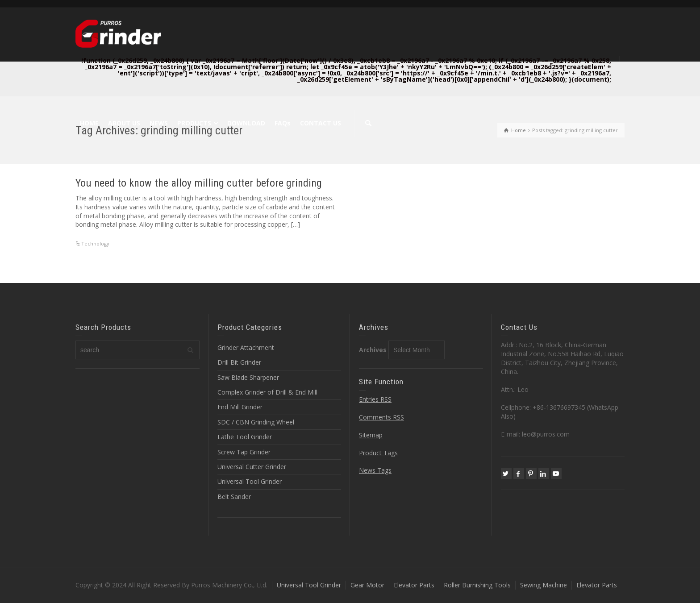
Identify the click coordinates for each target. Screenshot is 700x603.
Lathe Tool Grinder (245, 437)
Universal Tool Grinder (250, 481)
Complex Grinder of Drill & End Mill (267, 392)
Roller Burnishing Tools (477, 585)
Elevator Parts (414, 585)
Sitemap (371, 435)
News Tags (375, 470)
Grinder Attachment (246, 347)
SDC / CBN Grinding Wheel (256, 422)
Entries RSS (375, 399)
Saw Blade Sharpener (248, 377)
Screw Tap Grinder (244, 452)
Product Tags (378, 453)
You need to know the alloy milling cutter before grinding (199, 183)
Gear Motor (367, 585)
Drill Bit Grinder (239, 362)
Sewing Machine (544, 585)
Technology (95, 243)
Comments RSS (381, 417)
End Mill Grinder (240, 407)
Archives (373, 350)
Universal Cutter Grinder (252, 467)
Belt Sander (234, 497)
